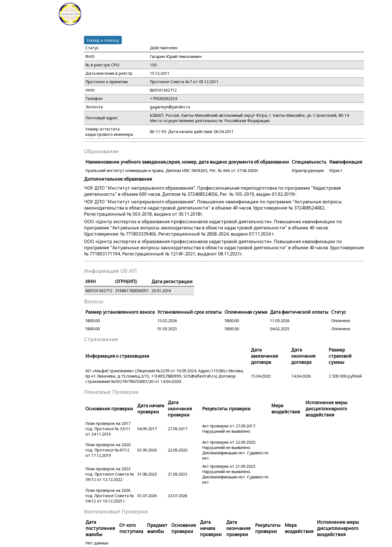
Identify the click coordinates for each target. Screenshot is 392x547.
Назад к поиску (103, 40)
